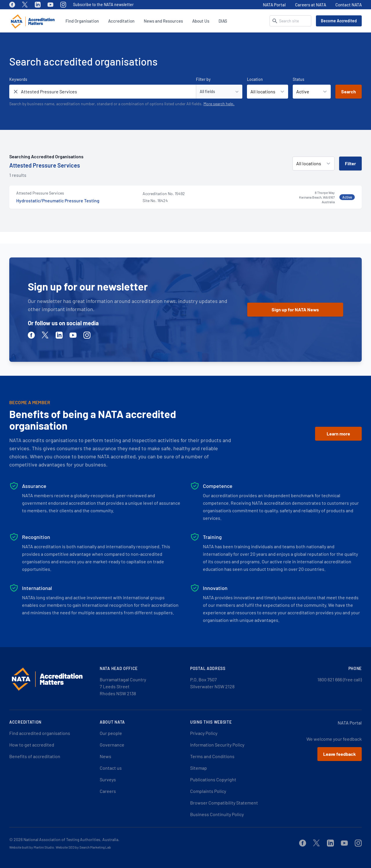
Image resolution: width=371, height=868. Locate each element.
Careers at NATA (311, 5)
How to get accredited (32, 745)
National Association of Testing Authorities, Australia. (71, 839)
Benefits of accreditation (35, 756)
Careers (108, 791)
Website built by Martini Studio (32, 847)
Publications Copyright (213, 779)
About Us (201, 21)
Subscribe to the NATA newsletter (103, 4)
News (106, 756)
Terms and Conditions (212, 756)
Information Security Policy (217, 745)
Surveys (108, 779)
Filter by (203, 79)
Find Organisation (82, 21)
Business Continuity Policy (217, 814)
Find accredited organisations (40, 733)
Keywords (18, 79)
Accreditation (121, 21)
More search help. (219, 104)
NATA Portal (274, 5)
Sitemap (199, 768)
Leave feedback (340, 754)
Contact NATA (349, 5)
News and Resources (163, 21)
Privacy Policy (204, 733)
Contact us (111, 768)
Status (299, 79)
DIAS (223, 21)
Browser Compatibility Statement (224, 803)
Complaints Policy (208, 791)
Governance (112, 745)
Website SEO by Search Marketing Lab (83, 847)
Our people (111, 733)
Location (255, 79)
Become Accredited (339, 21)
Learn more (338, 434)
